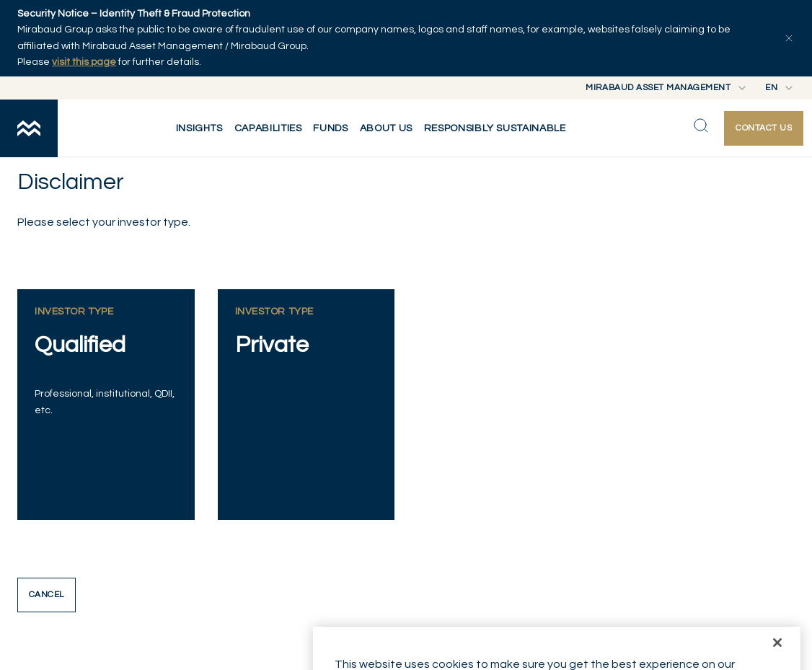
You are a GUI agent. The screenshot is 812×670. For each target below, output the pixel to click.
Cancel (47, 595)
